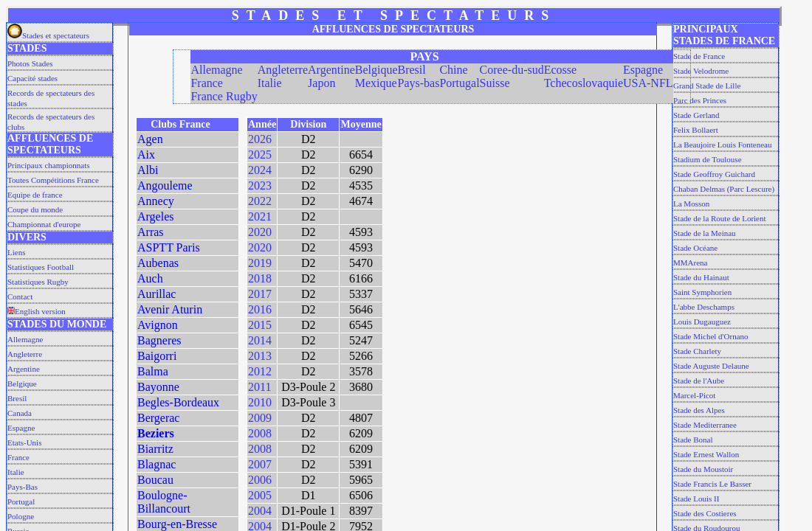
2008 (260, 433)
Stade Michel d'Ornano (711, 336)
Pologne (21, 516)
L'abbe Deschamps (704, 307)
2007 (260, 464)
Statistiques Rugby (38, 282)
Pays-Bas (23, 487)
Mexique (376, 83)
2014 (260, 340)
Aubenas (158, 263)
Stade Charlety (697, 351)
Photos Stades (30, 63)
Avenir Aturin (170, 309)
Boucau (155, 480)
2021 (260, 216)
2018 (260, 278)
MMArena (690, 263)
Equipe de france (35, 195)
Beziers (156, 433)
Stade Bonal (693, 440)
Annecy (156, 201)
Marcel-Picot (694, 395)
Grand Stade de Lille (707, 86)
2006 (260, 480)
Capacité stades (32, 78)
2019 (260, 263)
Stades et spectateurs (48, 35)
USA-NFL (648, 83)
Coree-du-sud (512, 70)
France (18, 457)
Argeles (155, 216)
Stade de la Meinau (705, 233)
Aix (146, 155)
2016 (260, 309)
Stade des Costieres (705, 513)
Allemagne (25, 339)
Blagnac (156, 464)
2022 (260, 201)
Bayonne (158, 387)
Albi (148, 170)
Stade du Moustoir (703, 469)
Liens (16, 252)
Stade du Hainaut (701, 277)
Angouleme (165, 185)
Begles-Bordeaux (178, 402)
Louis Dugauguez (702, 322)
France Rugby (224, 96)
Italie (16, 472)
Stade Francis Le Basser (712, 484)
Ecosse (560, 70)
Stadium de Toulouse (708, 159)
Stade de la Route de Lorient (720, 218)
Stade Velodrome (701, 71)
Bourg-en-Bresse (177, 524)
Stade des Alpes (699, 410)
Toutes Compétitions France (53, 180)
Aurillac (156, 294)
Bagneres (159, 340)
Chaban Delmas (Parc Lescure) (724, 189)
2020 (260, 232)
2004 (260, 511)
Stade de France (699, 56)
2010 (260, 402)
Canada (20, 413)
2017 (260, 294)
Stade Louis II (696, 499)
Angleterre (25, 354)
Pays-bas (419, 83)
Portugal (21, 502)
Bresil (17, 398)
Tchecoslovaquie (584, 83)
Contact (20, 296)
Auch (150, 278)
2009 (260, 418)
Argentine (24, 369)
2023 (260, 185)
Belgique (22, 383)
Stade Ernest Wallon (706, 454)
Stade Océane (695, 248)
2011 (259, 387)
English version (37, 311)
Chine (453, 70)
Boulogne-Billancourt (164, 502)
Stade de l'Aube (699, 381)
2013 (260, 356)
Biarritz (155, 449)
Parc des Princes (700, 100)
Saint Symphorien (702, 292)
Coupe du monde (35, 209)
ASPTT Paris (169, 247)
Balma (153, 371)
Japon (321, 83)
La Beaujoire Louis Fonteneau (723, 145)
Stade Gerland (696, 115)
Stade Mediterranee (705, 425)
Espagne (21, 428)
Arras (151, 232)
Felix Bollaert (696, 130)
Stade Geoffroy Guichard (714, 174)
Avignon (158, 325)
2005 (260, 495)
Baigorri (157, 356)
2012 (260, 371)
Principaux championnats (49, 165)
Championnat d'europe (44, 224)
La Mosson (691, 204)
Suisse (495, 83)
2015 (260, 325)
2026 (260, 139)
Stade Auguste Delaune (711, 366)
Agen (150, 139)
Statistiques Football (41, 267)
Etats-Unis (24, 442)
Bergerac (158, 418)
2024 (260, 170)
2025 (260, 155)
